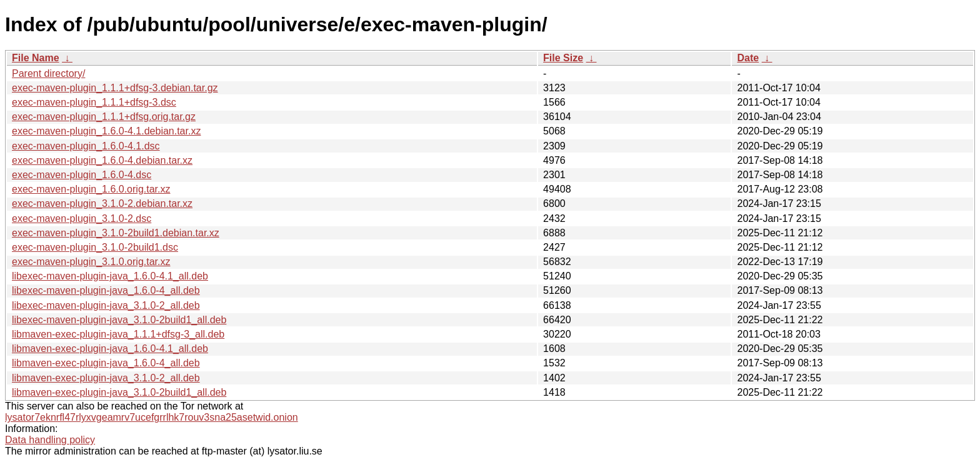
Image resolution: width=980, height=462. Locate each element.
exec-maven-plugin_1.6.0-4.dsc (82, 175)
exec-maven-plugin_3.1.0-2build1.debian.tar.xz (116, 233)
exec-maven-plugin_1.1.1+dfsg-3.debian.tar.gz (115, 88)
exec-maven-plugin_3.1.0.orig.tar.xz (91, 262)
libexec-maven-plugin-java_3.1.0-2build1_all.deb (119, 320)
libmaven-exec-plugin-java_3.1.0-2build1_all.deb (119, 392)
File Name (36, 58)
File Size (563, 58)
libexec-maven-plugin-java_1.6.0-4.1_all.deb (110, 276)
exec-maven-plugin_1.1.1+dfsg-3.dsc (94, 102)
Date (748, 58)
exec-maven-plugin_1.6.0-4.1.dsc (86, 146)
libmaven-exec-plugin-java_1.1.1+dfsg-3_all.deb (118, 334)
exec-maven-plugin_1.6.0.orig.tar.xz (91, 189)
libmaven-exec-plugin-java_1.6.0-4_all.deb (106, 363)
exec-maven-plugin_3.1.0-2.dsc (82, 218)
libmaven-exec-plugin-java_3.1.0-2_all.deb (106, 378)
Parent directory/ (48, 73)
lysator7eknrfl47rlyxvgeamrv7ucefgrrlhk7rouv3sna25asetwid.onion (152, 417)
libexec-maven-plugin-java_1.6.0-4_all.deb (106, 290)
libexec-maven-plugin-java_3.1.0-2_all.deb (106, 305)
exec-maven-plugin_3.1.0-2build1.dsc (95, 247)
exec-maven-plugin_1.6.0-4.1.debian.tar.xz (106, 131)
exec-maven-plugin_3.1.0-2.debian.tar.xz (102, 203)
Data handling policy (50, 440)
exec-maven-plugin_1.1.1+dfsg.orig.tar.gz (104, 117)
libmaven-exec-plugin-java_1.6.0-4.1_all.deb (110, 349)
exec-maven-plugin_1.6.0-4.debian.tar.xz (102, 160)
